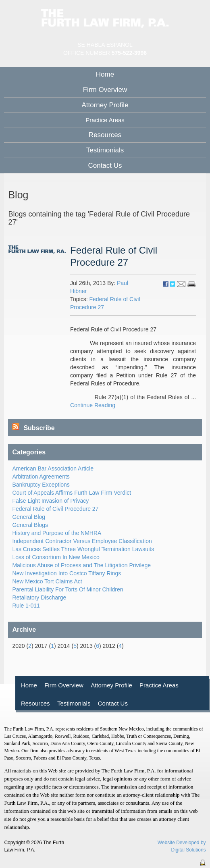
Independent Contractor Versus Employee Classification (82, 541)
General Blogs (30, 525)
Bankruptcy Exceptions (41, 485)
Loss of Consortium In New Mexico (56, 557)
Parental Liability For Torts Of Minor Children (68, 589)
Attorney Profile (105, 105)
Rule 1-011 (26, 606)
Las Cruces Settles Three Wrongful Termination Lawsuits (83, 549)
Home (105, 74)
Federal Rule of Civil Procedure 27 (55, 509)
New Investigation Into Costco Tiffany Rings (67, 573)
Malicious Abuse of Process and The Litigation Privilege (81, 565)
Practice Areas (159, 685)
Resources (105, 135)
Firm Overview (105, 90)
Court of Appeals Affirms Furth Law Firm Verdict (72, 493)
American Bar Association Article (53, 468)
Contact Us (105, 165)
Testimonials (105, 150)
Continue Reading (93, 405)
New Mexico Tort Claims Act (47, 581)
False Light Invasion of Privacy (50, 501)
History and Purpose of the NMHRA (57, 533)
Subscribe (33, 428)
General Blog (29, 517)
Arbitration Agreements (41, 477)
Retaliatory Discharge (39, 597)
